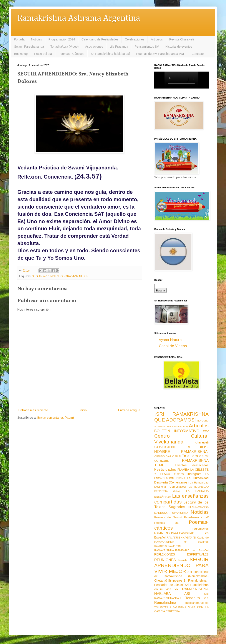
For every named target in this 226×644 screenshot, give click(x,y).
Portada (19, 39)
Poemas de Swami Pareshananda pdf (181, 517)
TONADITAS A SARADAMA (170, 607)
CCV (206, 431)
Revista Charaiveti (182, 39)
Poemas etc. (167, 523)
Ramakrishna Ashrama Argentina (79, 18)
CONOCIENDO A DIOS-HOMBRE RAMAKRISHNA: (181, 449)
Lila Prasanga (119, 47)
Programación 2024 (62, 39)
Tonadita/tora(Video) (196, 603)
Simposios (175, 580)
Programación (200, 529)
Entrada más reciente (33, 410)
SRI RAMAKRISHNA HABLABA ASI (181, 591)
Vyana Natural (171, 340)
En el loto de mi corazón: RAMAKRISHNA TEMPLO (181, 460)
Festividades (165, 469)
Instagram (194, 474)
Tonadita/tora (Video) (65, 47)
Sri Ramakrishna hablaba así (110, 54)
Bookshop (21, 54)
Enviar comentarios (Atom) (56, 418)
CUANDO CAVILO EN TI (168, 456)
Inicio (83, 410)
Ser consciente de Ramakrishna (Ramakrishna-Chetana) (181, 576)
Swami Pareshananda (29, 47)
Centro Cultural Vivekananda (181, 439)
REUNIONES (165, 560)
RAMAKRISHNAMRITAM (168, 546)
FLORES (179, 474)
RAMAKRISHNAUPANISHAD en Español (181, 550)
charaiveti (202, 442)
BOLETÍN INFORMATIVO (177, 431)
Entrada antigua (129, 410)
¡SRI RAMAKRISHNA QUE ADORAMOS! (181, 417)
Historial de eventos (179, 47)
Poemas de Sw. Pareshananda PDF (161, 54)
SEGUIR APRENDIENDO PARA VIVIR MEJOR (60, 276)
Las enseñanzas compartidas (181, 499)
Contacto (198, 54)
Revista (183, 560)
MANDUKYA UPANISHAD (171, 513)
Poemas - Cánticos (71, 54)
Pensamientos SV (147, 47)
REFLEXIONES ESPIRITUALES (181, 554)
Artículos (157, 39)
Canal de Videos (173, 346)
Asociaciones (94, 47)
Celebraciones (135, 39)
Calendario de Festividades (100, 39)
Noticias (37, 39)
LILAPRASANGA (198, 507)
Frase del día (43, 54)
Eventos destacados (192, 465)
